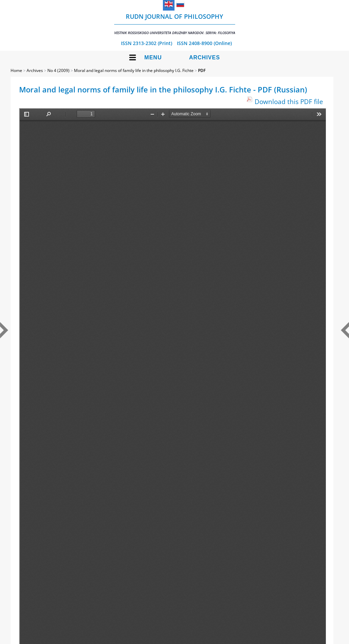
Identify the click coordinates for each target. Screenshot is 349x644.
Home (16, 70)
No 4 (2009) (58, 70)
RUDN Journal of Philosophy (175, 24)
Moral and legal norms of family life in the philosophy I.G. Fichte (134, 70)
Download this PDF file (289, 101)
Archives (205, 57)
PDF (202, 70)
